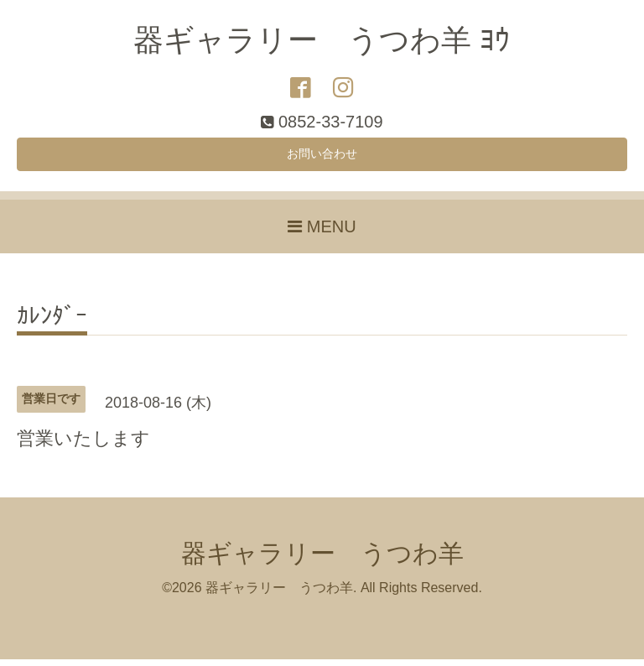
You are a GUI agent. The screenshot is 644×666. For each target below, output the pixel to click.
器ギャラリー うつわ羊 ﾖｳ (322, 40)
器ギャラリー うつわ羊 (322, 560)
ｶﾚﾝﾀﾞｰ (52, 324)
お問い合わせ (322, 157)
